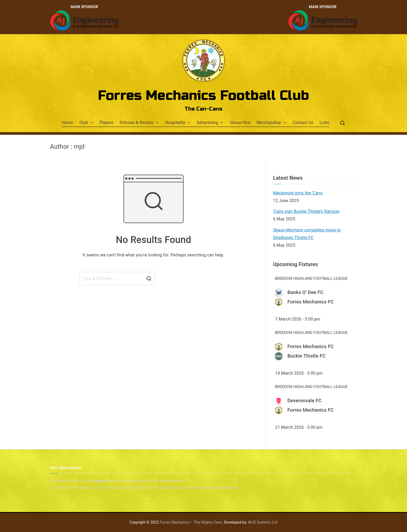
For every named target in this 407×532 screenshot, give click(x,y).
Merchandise (271, 123)
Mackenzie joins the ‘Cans (298, 193)
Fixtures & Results (139, 123)
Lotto (325, 123)
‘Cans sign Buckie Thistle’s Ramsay (306, 211)
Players (106, 123)
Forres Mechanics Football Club (203, 96)
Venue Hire (240, 123)
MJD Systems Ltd (263, 522)
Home (68, 123)
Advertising (210, 123)
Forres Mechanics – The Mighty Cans (191, 522)
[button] (91, 123)
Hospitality (178, 123)
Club (86, 123)
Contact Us (303, 123)
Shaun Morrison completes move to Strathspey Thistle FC (307, 234)
